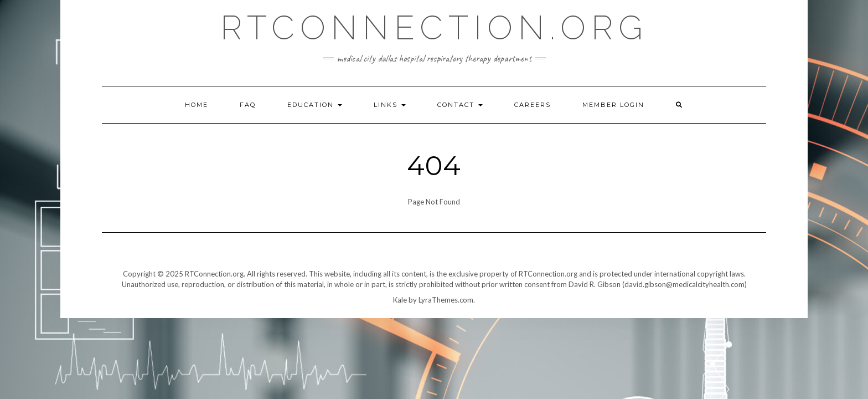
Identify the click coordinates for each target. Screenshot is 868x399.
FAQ (248, 105)
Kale (400, 300)
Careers (533, 105)
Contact (460, 105)
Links (390, 105)
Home (197, 105)
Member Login (613, 105)
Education (315, 105)
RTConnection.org (434, 28)
